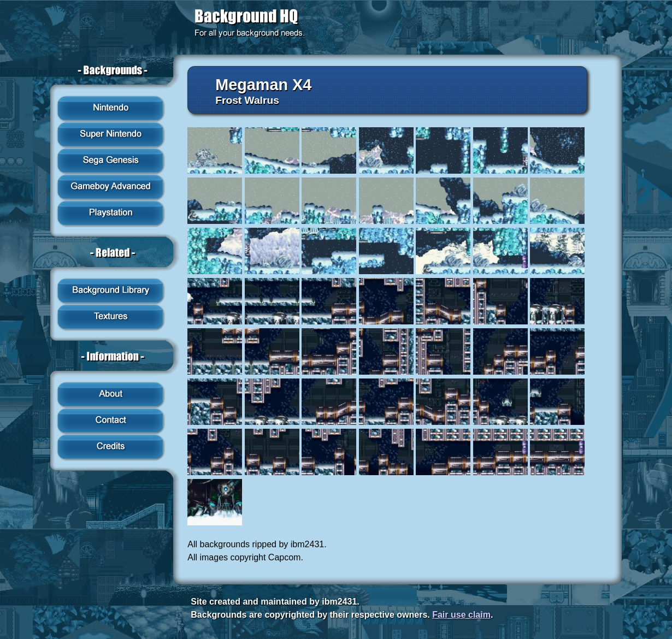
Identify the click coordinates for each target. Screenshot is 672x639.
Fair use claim (461, 615)
